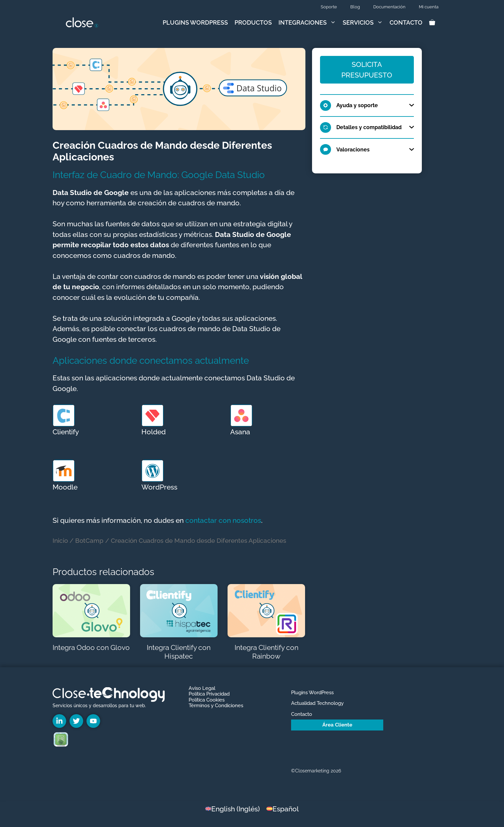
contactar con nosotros (223, 520)
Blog (355, 7)
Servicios (364, 22)
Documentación (389, 7)
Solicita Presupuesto (367, 70)
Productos (253, 22)
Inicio (60, 541)
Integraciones (309, 22)
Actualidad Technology (317, 703)
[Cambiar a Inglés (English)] (233, 809)
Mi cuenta (429, 7)
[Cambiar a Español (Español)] (283, 809)
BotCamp (89, 541)
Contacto (406, 22)
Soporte (329, 7)
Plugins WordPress (195, 22)
